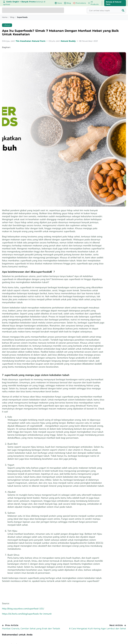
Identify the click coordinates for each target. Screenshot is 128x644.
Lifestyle (7, 25)
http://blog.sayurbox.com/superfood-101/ (23, 609)
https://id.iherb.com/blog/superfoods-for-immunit (27, 614)
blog (12, 17)
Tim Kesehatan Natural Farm (31, 41)
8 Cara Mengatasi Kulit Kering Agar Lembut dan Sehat (98, 629)
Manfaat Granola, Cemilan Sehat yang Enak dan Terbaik (31, 629)
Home (5, 17)
